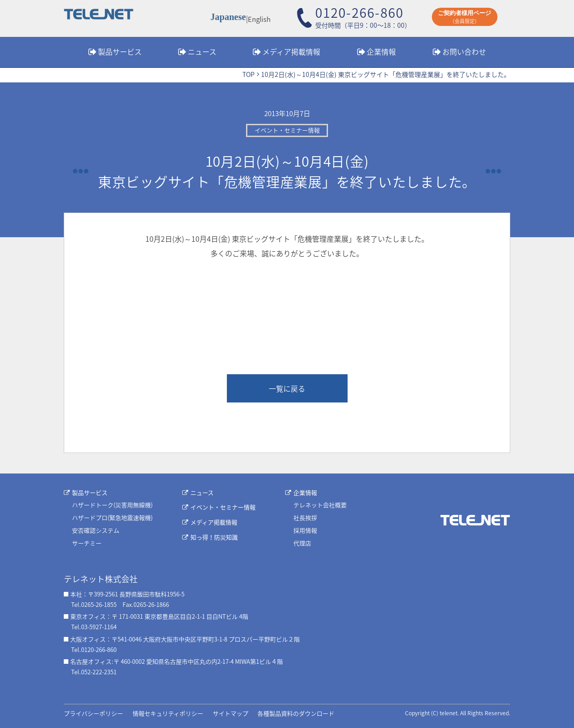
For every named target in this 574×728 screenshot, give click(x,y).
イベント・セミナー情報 (223, 507)
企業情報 (381, 51)
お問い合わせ (464, 51)
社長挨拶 (305, 517)
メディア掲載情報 (291, 51)
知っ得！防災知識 (214, 537)
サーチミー (87, 543)
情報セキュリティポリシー (168, 713)
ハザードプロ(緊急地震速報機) (112, 517)
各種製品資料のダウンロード (296, 713)
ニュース (202, 51)
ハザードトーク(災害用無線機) (112, 505)
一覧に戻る (287, 388)
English (259, 18)
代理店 (302, 543)
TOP (249, 74)
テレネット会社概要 (320, 505)
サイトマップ (231, 713)
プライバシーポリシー (93, 713)
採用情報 (305, 530)
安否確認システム (96, 530)
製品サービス (120, 51)
